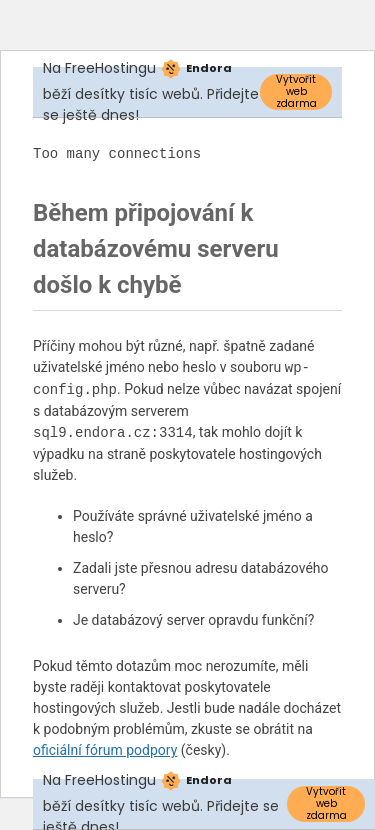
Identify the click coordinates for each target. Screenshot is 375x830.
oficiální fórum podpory (105, 750)
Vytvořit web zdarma (296, 92)
